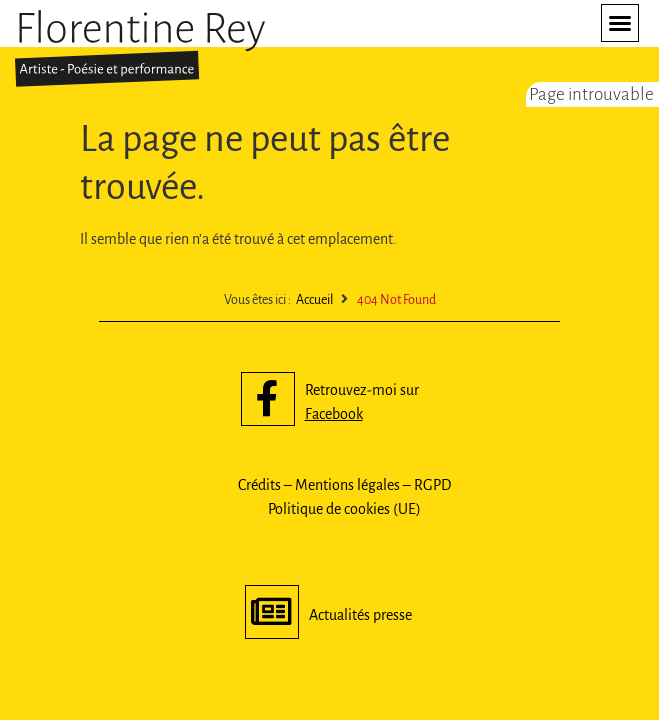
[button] (620, 23)
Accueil (314, 300)
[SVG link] (140, 48)
